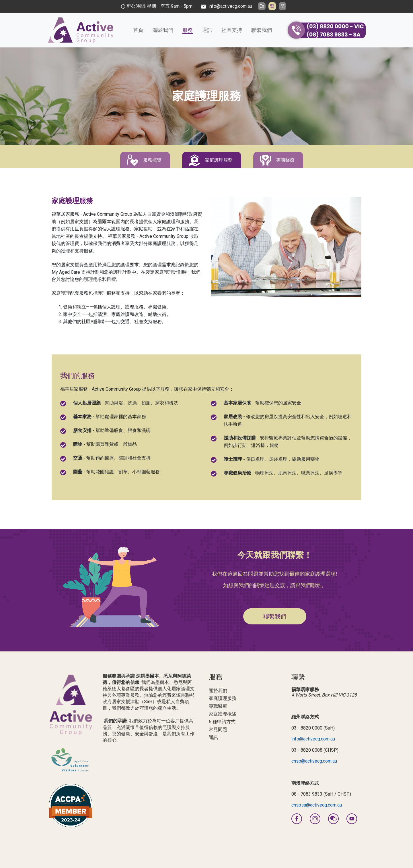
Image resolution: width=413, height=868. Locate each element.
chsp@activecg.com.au (314, 761)
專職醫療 (285, 160)
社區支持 (232, 30)
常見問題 (218, 729)
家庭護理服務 (219, 160)
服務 (188, 30)
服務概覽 (152, 160)
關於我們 (163, 30)
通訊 (207, 30)
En (262, 6)
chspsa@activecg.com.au (317, 805)
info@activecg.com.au (313, 739)
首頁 (138, 30)
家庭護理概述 (223, 714)
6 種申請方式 (222, 722)
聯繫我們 (262, 30)
